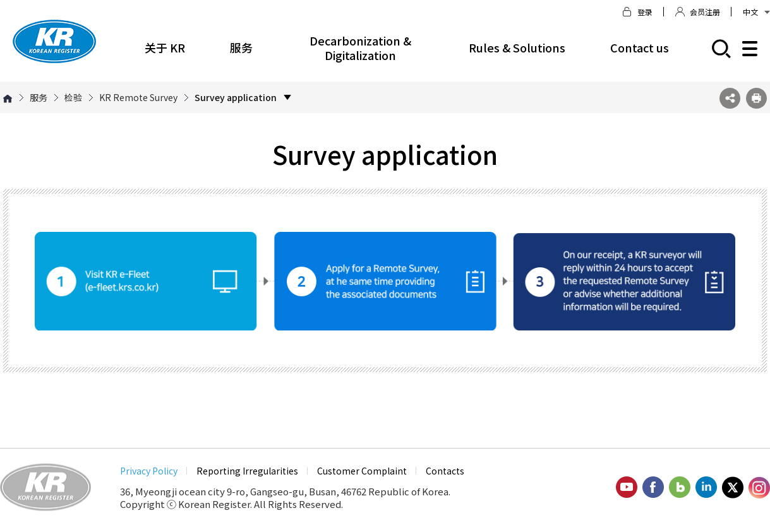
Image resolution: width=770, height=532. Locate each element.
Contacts (445, 471)
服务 (241, 47)
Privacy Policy (149, 471)
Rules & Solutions (517, 47)
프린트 (756, 98)
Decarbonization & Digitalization (360, 48)
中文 (756, 12)
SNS (730, 98)
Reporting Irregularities (247, 471)
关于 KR (165, 47)
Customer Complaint (362, 471)
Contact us (640, 47)
